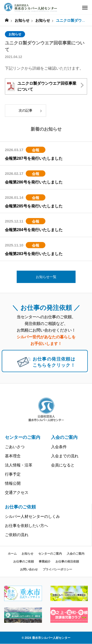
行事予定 (13, 474)
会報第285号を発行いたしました (34, 206)
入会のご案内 (64, 437)
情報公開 (13, 483)
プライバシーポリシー (57, 569)
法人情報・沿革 (19, 465)
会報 (36, 150)
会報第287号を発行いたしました (34, 158)
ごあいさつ (15, 447)
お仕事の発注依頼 (67, 562)
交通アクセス (17, 493)
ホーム (12, 554)
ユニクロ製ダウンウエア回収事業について (42, 86)
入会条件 (59, 447)
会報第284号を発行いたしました (34, 230)
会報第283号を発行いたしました (34, 254)
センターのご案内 (23, 437)
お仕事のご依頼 (20, 507)
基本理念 (13, 456)
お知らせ (15, 34)
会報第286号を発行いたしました (34, 182)
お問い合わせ (29, 569)
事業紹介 (45, 562)
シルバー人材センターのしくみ (32, 516)
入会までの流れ (65, 456)
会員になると (63, 465)
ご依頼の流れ (17, 535)
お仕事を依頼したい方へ (26, 526)
